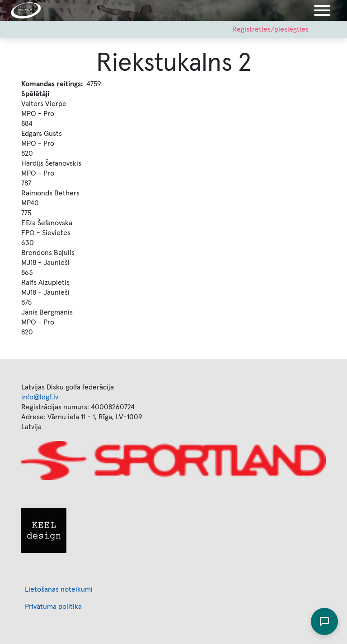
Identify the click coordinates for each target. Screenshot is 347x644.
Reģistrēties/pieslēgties (270, 29)
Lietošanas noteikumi (59, 589)
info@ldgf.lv (40, 397)
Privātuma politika (53, 607)
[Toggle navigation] (322, 10)
